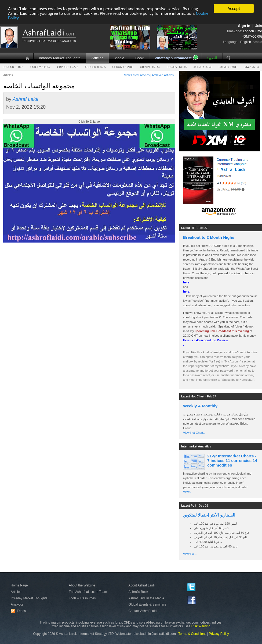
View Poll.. (190, 554)
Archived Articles (163, 75)
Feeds (19, 611)
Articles (97, 58)
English (246, 42)
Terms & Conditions (192, 634)
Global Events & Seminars (147, 604)
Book (139, 58)
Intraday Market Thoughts (60, 58)
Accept (234, 8)
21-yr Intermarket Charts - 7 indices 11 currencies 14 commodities (232, 460)
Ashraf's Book (138, 592)
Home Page (19, 585)
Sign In (244, 26)
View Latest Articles (137, 75)
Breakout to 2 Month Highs (209, 237)
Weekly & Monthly (200, 406)
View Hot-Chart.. (194, 433)
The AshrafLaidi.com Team (88, 592)
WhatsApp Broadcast (173, 58)
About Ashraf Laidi (141, 585)
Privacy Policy (219, 634)
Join (259, 26)
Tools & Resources (82, 598)
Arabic (257, 42)
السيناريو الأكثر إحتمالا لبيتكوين (209, 515)
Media (119, 58)
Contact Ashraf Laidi (143, 611)
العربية (212, 58)
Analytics (17, 604)
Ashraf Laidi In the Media (146, 598)
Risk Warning (201, 626)
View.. (187, 492)
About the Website (82, 585)
